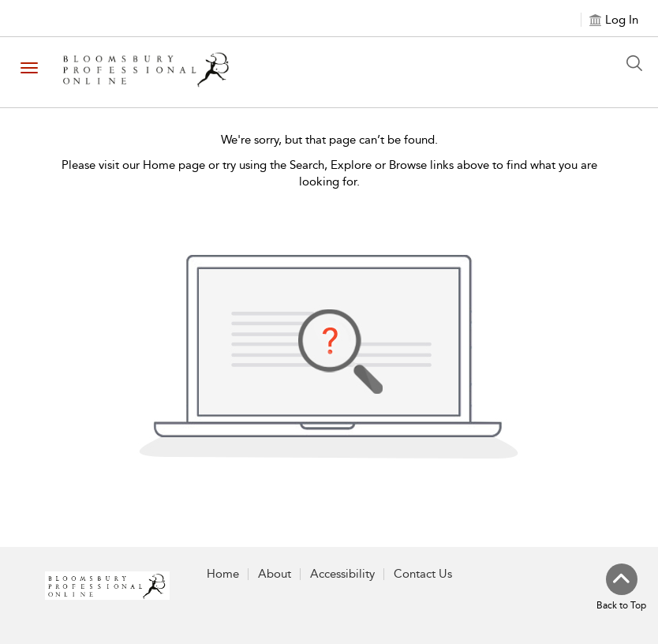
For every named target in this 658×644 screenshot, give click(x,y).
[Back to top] (621, 588)
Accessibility (342, 574)
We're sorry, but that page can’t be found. (329, 140)
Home (223, 574)
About (275, 574)
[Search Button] (638, 63)
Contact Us (423, 574)
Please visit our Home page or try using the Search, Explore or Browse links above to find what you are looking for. (329, 173)
